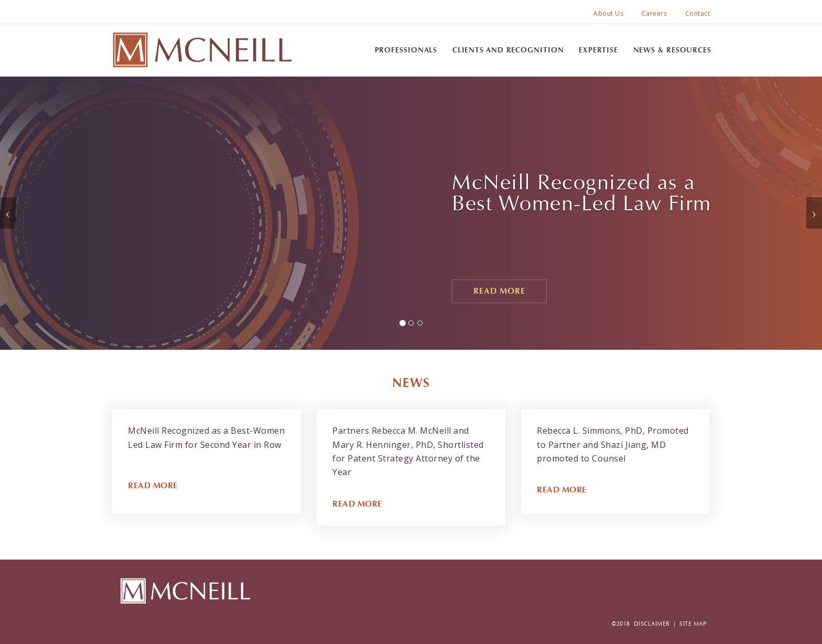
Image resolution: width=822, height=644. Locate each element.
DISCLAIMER (652, 624)
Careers (655, 13)
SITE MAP (693, 624)
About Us (608, 13)
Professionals (406, 50)
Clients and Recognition (508, 50)
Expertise (598, 50)
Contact (698, 13)
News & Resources (672, 50)
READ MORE (153, 485)
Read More (499, 291)
